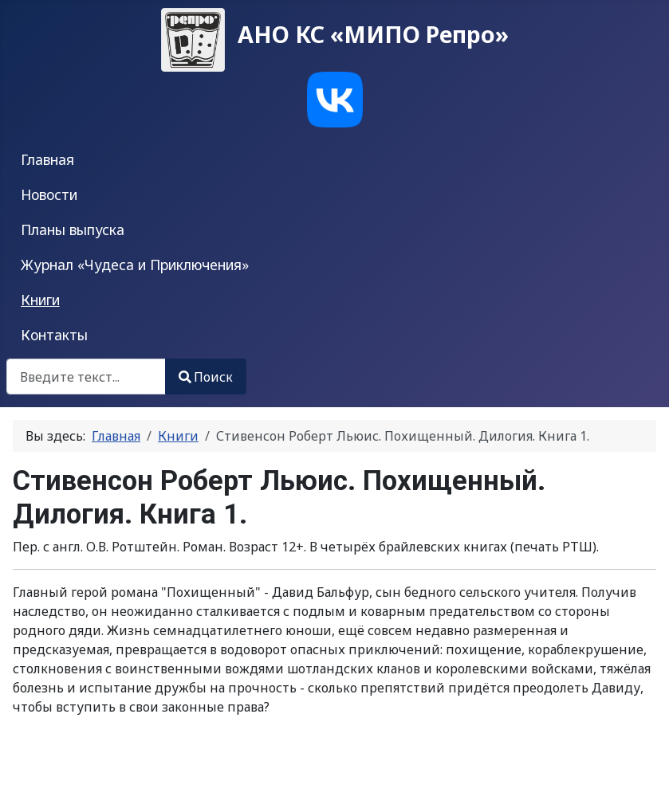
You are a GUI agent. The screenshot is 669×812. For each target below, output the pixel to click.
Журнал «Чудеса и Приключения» (135, 265)
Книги (40, 300)
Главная (47, 159)
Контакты (54, 335)
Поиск (206, 377)
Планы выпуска (73, 229)
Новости (49, 194)
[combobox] (86, 377)
